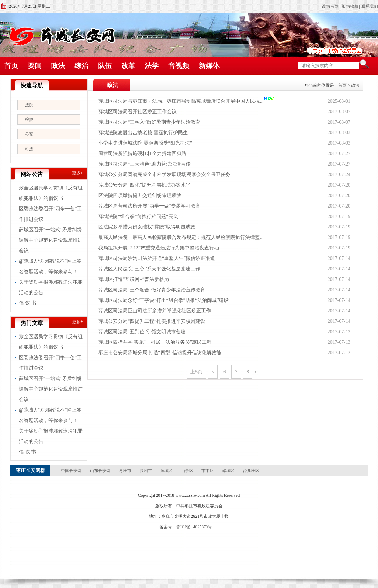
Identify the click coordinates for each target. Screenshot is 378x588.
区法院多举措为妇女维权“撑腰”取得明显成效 (147, 227)
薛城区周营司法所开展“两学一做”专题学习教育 (149, 206)
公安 (29, 134)
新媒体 (209, 66)
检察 (29, 119)
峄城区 (228, 471)
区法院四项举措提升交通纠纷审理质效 (140, 195)
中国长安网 (71, 471)
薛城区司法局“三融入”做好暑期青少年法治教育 (149, 122)
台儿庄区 (251, 471)
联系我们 (370, 6)
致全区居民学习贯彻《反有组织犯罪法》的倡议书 (51, 193)
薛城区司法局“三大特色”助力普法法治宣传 (144, 164)
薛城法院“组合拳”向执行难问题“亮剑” (139, 216)
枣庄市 (125, 471)
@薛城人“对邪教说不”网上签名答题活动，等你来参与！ (50, 266)
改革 (128, 66)
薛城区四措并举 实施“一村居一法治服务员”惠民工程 (155, 342)
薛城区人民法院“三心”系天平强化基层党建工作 (149, 269)
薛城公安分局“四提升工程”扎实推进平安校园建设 (152, 321)
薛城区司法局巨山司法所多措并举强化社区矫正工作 (155, 311)
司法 (29, 149)
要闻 (35, 66)
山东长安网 (100, 471)
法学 (152, 66)
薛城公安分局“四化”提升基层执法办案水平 (144, 185)
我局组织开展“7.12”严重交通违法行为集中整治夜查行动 (159, 248)
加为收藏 (350, 6)
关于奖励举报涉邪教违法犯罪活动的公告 (51, 287)
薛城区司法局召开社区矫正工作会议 (137, 112)
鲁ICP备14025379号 (194, 527)
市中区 (208, 471)
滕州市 (146, 471)
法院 (29, 105)
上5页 (196, 372)
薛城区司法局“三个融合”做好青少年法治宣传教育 (152, 290)
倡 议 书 (27, 303)
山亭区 (187, 471)
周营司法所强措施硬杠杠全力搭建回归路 (142, 154)
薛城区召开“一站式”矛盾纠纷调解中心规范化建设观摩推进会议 (51, 240)
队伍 (105, 66)
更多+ (77, 173)
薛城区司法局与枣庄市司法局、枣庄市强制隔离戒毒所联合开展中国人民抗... (181, 101)
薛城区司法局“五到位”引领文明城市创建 (142, 332)
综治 (81, 66)
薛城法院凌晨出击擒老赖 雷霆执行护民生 (143, 133)
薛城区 (166, 471)
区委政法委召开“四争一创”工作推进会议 (50, 214)
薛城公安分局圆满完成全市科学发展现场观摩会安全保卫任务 (164, 175)
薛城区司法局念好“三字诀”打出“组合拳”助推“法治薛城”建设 (163, 300)
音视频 (179, 66)
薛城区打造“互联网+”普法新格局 (134, 279)
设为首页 (330, 6)
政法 (58, 66)
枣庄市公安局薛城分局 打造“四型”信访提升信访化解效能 (160, 353)
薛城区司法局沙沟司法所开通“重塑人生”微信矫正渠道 (157, 258)
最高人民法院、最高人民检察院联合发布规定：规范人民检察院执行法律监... (181, 237)
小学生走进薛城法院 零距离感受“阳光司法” (145, 143)
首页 (11, 66)
